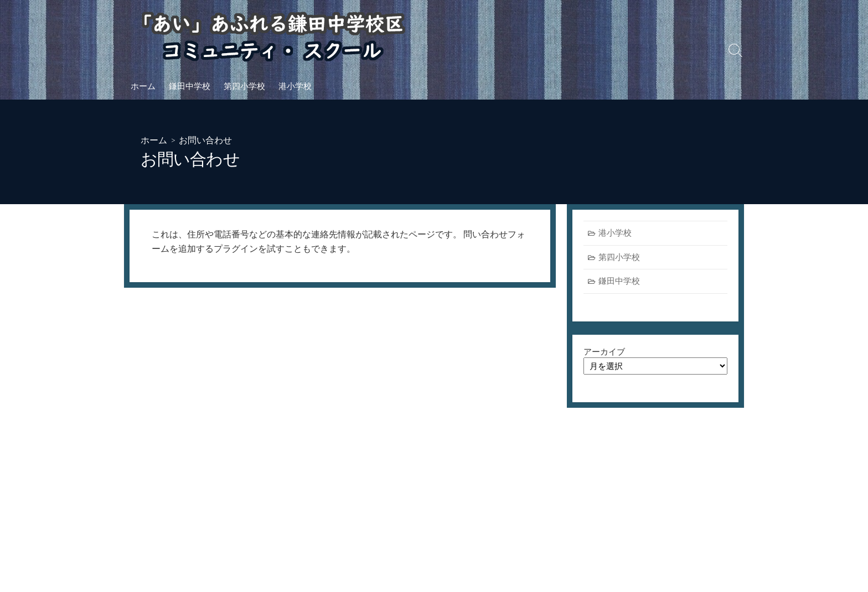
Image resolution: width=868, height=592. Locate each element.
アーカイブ (604, 352)
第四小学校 (244, 86)
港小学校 (295, 86)
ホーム (143, 86)
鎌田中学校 (190, 86)
